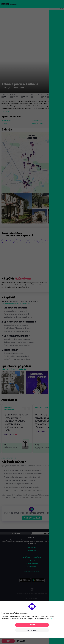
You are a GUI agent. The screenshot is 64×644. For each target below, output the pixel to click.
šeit (51, 619)
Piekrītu (32, 625)
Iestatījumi (32, 630)
